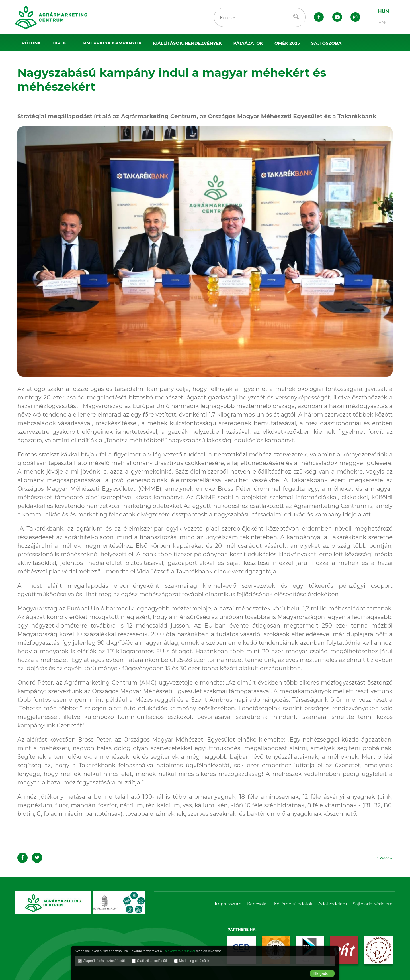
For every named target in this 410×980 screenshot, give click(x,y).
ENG (384, 23)
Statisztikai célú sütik (153, 961)
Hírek (59, 43)
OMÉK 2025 (287, 43)
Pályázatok (248, 43)
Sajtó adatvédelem (373, 904)
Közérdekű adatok (293, 904)
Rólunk (31, 43)
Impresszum (228, 904)
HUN (384, 11)
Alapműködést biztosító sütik (105, 961)
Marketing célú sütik (194, 961)
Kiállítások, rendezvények (187, 43)
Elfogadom (322, 973)
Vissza (384, 857)
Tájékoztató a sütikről (179, 951)
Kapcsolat (258, 904)
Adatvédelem (333, 904)
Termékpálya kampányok (110, 43)
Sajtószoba (326, 43)
